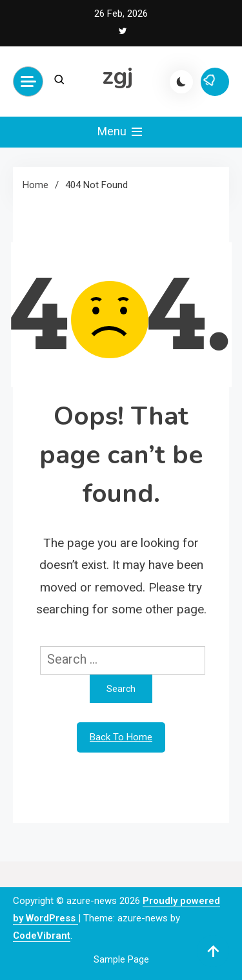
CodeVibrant (42, 936)
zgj (118, 76)
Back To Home (121, 737)
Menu (121, 132)
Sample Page (121, 959)
